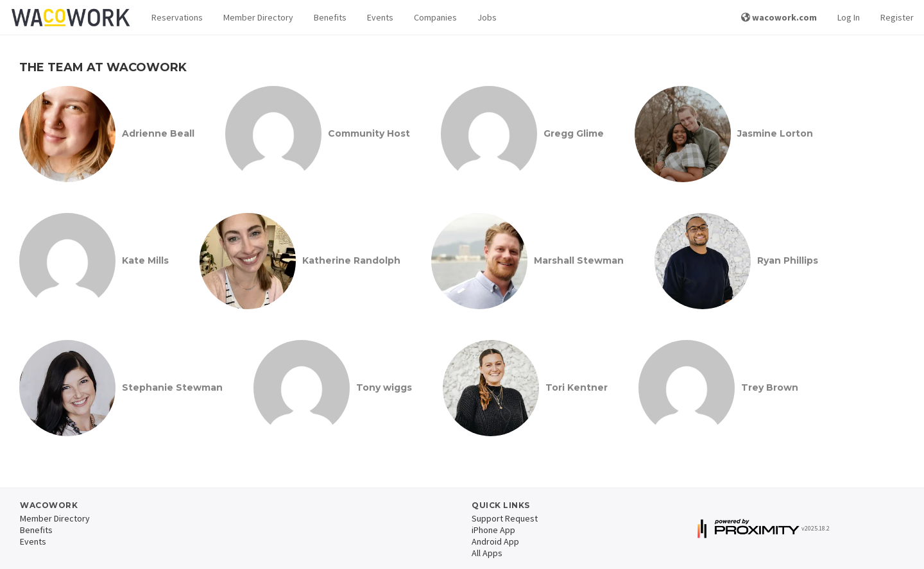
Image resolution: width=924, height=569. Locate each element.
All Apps (487, 553)
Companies (435, 17)
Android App (495, 541)
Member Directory (258, 17)
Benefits (330, 17)
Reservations (177, 17)
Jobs (487, 17)
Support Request (505, 518)
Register (897, 17)
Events (380, 17)
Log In (849, 17)
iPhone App (493, 530)
